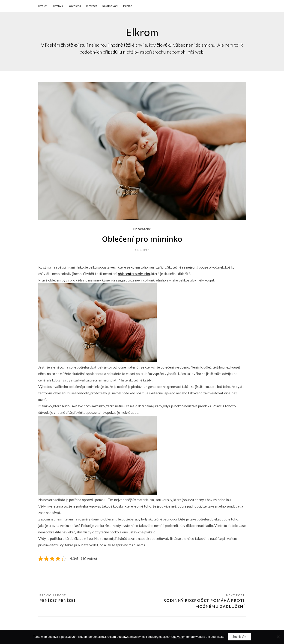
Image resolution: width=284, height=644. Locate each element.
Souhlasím (239, 637)
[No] (278, 637)
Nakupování (110, 6)
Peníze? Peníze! (58, 600)
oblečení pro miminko (134, 274)
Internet (91, 6)
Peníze (128, 6)
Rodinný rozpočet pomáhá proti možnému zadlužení (204, 603)
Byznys (58, 6)
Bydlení (43, 6)
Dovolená (74, 6)
